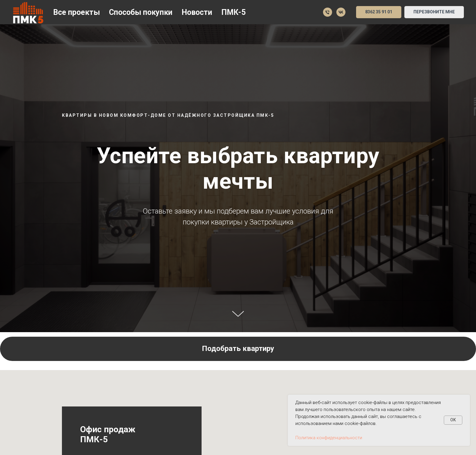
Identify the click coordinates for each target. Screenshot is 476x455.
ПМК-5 (233, 12)
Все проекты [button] (76, 12)
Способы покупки (141, 12)
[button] (434, 12)
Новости (197, 12)
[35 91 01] (328, 12)
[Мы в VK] (341, 12)
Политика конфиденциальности (329, 438)
